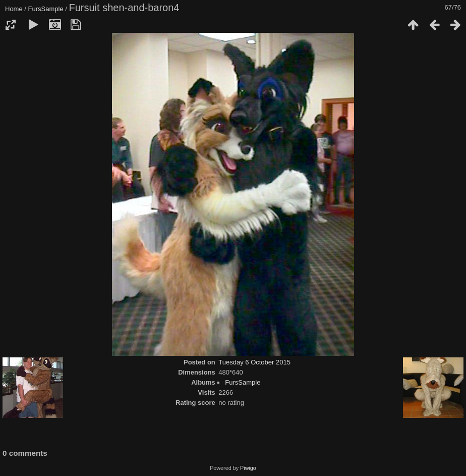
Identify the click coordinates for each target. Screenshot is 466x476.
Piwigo (248, 468)
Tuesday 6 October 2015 (254, 362)
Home (14, 9)
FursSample (46, 9)
